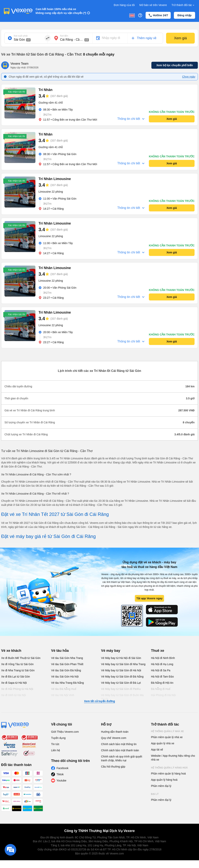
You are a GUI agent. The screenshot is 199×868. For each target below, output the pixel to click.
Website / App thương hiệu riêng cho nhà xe (173, 758)
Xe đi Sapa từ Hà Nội (14, 683)
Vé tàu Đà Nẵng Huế (64, 689)
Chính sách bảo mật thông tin (119, 744)
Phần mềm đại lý (161, 786)
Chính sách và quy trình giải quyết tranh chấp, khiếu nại (122, 758)
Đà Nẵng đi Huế (161, 689)
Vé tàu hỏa (60, 651)
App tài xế (157, 750)
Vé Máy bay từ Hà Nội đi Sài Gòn (121, 658)
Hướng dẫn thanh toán (115, 732)
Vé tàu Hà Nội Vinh (63, 695)
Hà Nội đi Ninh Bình (163, 658)
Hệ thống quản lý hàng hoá (169, 768)
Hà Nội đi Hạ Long (162, 664)
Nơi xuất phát (21, 36)
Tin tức (55, 744)
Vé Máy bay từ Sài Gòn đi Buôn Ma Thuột (122, 697)
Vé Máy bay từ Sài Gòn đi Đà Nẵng (122, 677)
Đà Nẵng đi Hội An (162, 683)
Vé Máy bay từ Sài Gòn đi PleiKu (121, 689)
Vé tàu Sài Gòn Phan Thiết (67, 664)
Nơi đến (64, 36)
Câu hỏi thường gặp (113, 767)
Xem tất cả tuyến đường (99, 701)
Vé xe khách (11, 651)
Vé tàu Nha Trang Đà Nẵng (67, 683)
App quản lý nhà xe (163, 743)
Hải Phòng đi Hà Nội (163, 695)
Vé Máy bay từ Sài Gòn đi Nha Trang (123, 664)
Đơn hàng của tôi (124, 5)
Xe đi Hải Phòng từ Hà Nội (17, 689)
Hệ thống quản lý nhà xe (167, 731)
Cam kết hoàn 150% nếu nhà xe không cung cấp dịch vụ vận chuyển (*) (61, 11)
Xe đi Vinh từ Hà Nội (13, 695)
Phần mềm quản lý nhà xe (167, 737)
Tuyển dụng (58, 738)
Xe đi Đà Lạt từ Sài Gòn (16, 677)
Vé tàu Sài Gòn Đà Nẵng (66, 670)
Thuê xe (158, 651)
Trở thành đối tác (183, 5)
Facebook (62, 768)
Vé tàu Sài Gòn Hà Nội (65, 677)
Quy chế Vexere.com (114, 738)
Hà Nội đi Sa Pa (161, 670)
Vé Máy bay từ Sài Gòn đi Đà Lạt (121, 683)
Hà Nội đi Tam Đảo (162, 677)
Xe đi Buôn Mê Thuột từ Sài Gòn (21, 658)
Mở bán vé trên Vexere (153, 5)
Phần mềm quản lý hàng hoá (168, 774)
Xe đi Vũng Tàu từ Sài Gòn (17, 664)
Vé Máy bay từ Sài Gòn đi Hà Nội (121, 670)
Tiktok (60, 774)
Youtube (61, 781)
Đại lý (155, 794)
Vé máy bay (111, 651)
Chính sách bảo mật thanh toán (120, 750)
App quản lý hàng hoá (164, 780)
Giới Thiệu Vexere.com (65, 732)
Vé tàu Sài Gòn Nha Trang (67, 658)
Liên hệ (56, 750)
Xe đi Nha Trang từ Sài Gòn (18, 670)
